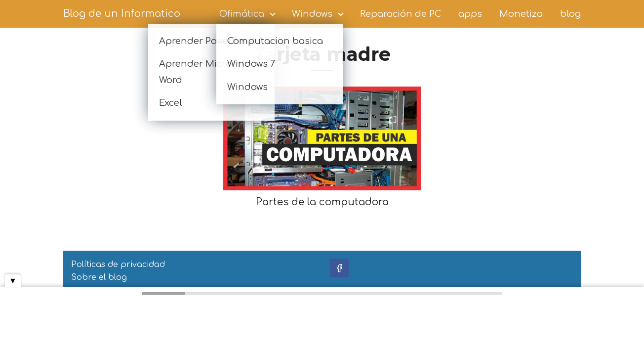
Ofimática (242, 14)
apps (470, 14)
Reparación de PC (401, 14)
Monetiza (521, 14)
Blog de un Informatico (122, 14)
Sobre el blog (99, 277)
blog (570, 14)
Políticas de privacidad (118, 265)
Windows (312, 14)
